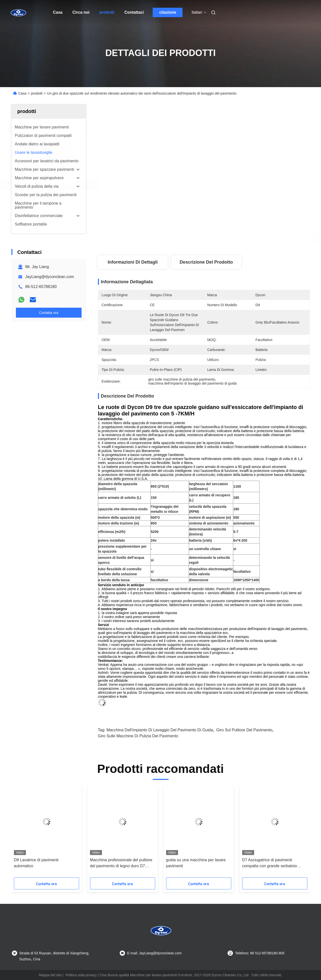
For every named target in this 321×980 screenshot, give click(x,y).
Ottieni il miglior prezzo (230, 239)
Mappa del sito (50, 975)
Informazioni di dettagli (133, 262)
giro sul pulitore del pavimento (244, 730)
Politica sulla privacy (81, 975)
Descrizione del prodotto (206, 262)
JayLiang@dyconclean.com (50, 277)
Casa (58, 12)
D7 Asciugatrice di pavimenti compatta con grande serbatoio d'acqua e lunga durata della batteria (274, 863)
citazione (168, 12)
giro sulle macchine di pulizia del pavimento (138, 736)
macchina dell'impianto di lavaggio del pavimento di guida (160, 730)
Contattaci (134, 12)
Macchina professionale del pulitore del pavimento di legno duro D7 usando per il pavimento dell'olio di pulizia (121, 863)
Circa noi (81, 12)
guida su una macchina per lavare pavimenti (196, 863)
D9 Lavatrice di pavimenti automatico (36, 863)
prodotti (107, 12)
